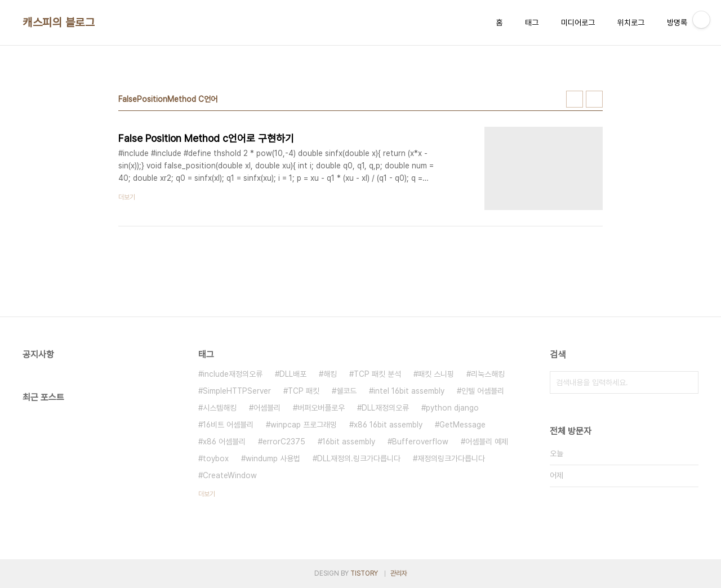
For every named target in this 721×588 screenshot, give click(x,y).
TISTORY (364, 573)
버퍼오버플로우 (321, 408)
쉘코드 (346, 391)
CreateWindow (230, 475)
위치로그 (631, 23)
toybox (216, 458)
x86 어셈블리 (224, 442)
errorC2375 (284, 442)
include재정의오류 (233, 374)
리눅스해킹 (488, 374)
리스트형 (594, 99)
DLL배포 (293, 374)
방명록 (677, 23)
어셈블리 (267, 408)
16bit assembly (349, 442)
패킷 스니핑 (436, 374)
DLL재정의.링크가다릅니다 (359, 458)
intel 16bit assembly (409, 391)
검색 (687, 382)
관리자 (399, 573)
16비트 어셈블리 (228, 425)
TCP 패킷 (304, 391)
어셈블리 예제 (487, 442)
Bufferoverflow (420, 442)
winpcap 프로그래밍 (304, 425)
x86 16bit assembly (388, 425)
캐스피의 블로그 (59, 23)
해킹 (330, 374)
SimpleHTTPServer (237, 391)
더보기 (207, 494)
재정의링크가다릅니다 (451, 458)
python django (452, 408)
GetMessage (462, 425)
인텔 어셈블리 (483, 391)
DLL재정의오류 (385, 408)
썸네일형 (575, 99)
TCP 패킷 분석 (377, 374)
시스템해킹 (220, 408)
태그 (532, 23)
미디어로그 (578, 23)
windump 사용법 (273, 458)
